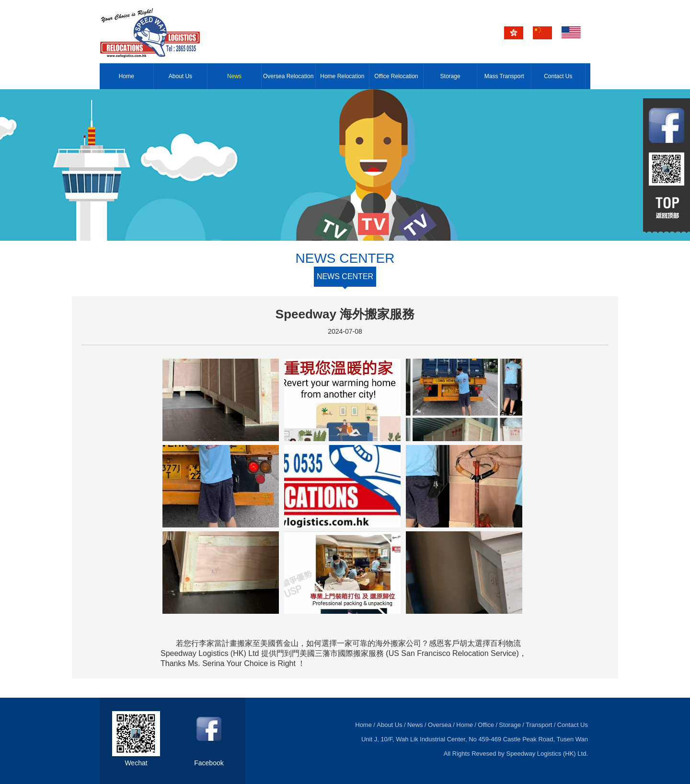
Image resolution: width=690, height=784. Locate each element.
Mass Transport (504, 76)
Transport (539, 725)
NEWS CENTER (345, 276)
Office (486, 725)
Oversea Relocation (288, 76)
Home (126, 76)
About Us (180, 76)
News (234, 76)
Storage (450, 76)
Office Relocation (396, 76)
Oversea (440, 725)
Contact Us (558, 76)
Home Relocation (342, 76)
